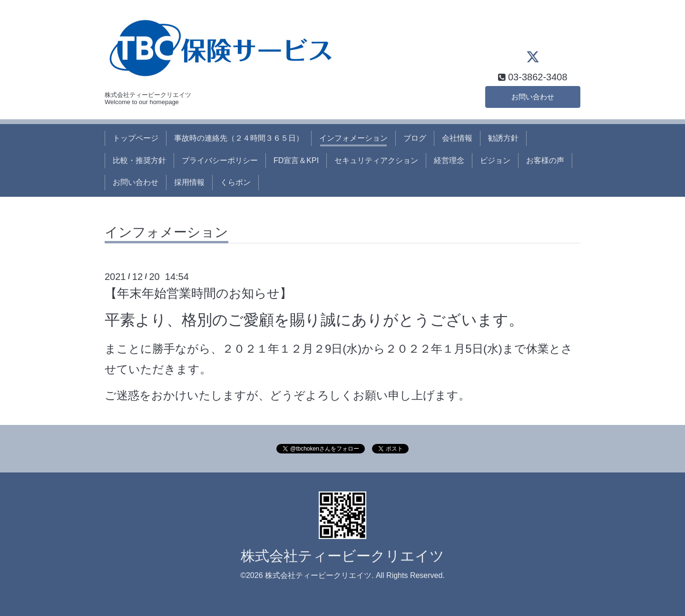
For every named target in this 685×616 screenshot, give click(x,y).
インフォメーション (353, 138)
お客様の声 (545, 160)
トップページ (136, 138)
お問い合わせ (533, 96)
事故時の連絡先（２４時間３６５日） (239, 138)
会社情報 (457, 138)
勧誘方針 (503, 138)
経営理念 (449, 160)
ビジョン (495, 160)
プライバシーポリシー (220, 160)
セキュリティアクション (376, 160)
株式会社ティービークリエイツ (342, 556)
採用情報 (189, 182)
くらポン (235, 182)
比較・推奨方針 (139, 160)
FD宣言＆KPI (296, 160)
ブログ (415, 138)
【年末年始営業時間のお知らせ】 (198, 293)
